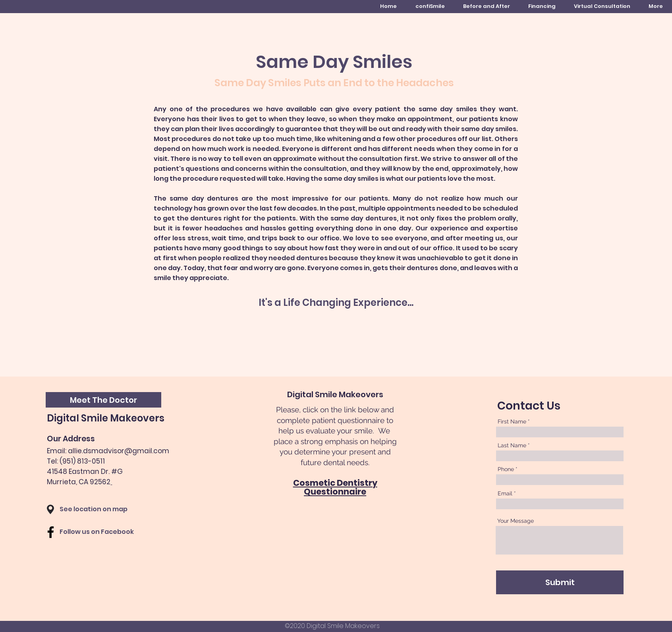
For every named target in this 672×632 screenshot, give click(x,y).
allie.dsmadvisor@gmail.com (119, 451)
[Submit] (560, 582)
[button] (103, 400)
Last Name (512, 445)
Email (505, 493)
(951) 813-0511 (82, 461)
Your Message (516, 521)
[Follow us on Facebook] (107, 532)
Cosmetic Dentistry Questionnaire (335, 487)
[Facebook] (51, 532)
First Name (512, 421)
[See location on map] (103, 509)
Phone (506, 469)
